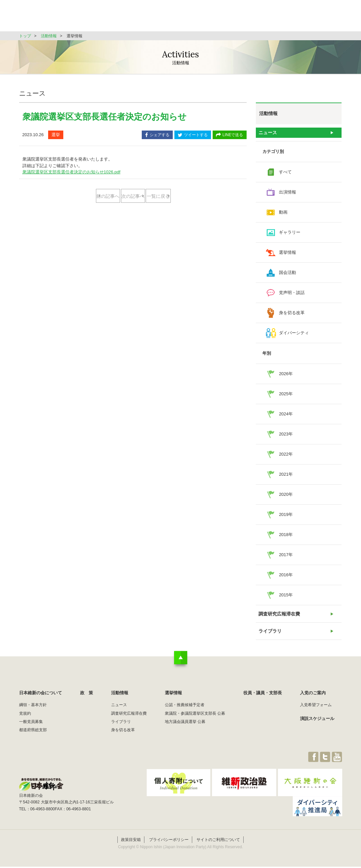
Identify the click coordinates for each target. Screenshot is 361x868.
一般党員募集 (31, 730)
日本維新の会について (126, 18)
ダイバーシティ (294, 336)
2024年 (286, 417)
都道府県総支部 (33, 738)
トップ (25, 36)
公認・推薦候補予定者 (185, 713)
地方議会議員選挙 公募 (185, 730)
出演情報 (287, 195)
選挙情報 (235, 18)
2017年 (286, 558)
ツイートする (193, 135)
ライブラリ (270, 638)
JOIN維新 (325, 18)
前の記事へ (107, 196)
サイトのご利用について (218, 841)
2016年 (286, 578)
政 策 (170, 18)
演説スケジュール (317, 727)
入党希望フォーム (316, 713)
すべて (285, 175)
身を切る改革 (292, 316)
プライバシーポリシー (169, 841)
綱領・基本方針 (33, 713)
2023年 (286, 437)
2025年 (286, 397)
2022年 (286, 457)
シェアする (157, 135)
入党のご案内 (313, 701)
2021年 (286, 477)
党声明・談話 (292, 296)
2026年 (286, 377)
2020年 (286, 497)
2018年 (286, 538)
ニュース (268, 134)
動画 (283, 215)
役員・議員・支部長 (280, 18)
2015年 (286, 598)
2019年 (286, 517)
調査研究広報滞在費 (278, 618)
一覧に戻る (133, 217)
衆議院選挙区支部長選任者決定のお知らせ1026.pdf (72, 172)
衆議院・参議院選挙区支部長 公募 (195, 722)
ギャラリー (290, 235)
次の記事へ (159, 196)
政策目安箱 (131, 841)
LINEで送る (230, 135)
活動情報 (202, 18)
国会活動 (287, 275)
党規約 (25, 722)
